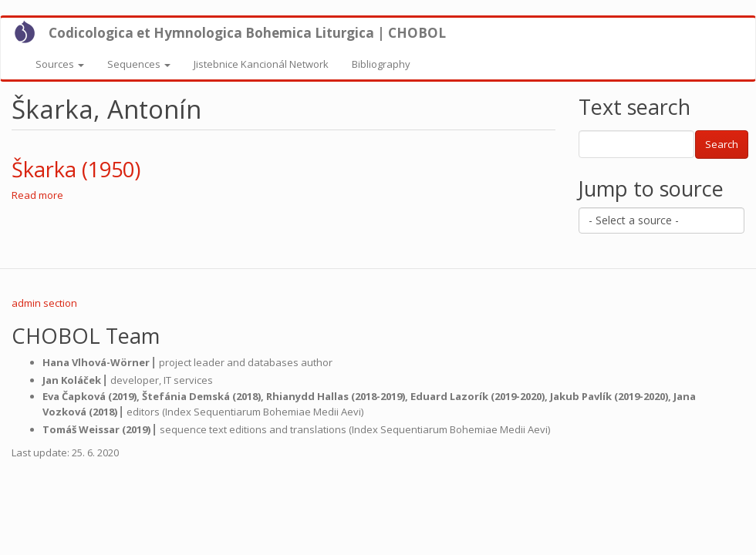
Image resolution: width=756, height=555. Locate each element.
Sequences (139, 64)
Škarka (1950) (76, 169)
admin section (44, 303)
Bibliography (381, 64)
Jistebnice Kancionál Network (261, 64)
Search (722, 144)
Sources (60, 64)
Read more (37, 195)
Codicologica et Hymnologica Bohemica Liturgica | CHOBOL (247, 33)
